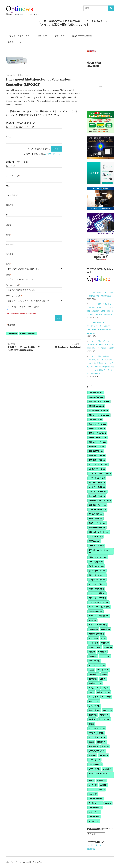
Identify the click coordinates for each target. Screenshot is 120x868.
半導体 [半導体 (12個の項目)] (105, 643)
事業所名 (10, 205)
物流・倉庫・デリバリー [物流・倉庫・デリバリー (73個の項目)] (99, 532)
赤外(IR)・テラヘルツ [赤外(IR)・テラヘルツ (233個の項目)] (98, 438)
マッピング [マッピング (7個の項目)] (105, 656)
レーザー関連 (12, 334)
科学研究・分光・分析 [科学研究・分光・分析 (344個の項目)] (98, 410)
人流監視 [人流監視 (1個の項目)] (107, 769)
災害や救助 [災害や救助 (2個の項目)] (94, 746)
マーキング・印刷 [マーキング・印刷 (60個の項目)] (96, 546)
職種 (8, 275)
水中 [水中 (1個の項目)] (91, 780)
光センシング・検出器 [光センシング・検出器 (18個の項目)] (98, 625)
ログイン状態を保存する (40, 149)
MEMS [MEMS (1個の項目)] (108, 803)
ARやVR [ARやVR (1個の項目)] (92, 755)
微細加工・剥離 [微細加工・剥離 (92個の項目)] (96, 519)
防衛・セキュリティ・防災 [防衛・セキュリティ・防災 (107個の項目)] (100, 501)
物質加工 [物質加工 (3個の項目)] (104, 715)
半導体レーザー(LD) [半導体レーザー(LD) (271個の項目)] (97, 433)
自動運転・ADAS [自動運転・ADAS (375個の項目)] (96, 406)
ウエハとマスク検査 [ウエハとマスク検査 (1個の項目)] (97, 789)
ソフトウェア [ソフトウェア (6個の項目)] (103, 670)
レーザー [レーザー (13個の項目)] (93, 643)
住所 (8, 215)
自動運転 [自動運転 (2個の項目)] (101, 742)
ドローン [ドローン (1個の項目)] (93, 794)
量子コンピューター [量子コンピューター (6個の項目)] (97, 665)
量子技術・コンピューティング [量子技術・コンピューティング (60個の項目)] (99, 551)
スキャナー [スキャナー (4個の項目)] (94, 688)
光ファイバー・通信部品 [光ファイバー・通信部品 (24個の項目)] (99, 616)
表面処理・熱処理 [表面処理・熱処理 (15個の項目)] (96, 634)
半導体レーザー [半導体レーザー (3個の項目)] (104, 692)
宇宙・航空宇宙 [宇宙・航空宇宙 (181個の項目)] (96, 451)
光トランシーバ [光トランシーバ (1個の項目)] (95, 803)
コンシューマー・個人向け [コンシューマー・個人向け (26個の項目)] (99, 607)
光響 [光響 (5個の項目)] (103, 679)
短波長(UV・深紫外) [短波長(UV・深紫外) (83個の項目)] (97, 528)
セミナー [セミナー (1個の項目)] (93, 785)
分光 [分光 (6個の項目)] (91, 670)
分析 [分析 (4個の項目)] (91, 692)
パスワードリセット (54, 154)
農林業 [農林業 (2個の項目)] (92, 733)
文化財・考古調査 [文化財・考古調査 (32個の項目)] (96, 589)
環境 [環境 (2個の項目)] (101, 733)
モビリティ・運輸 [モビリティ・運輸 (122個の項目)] (97, 483)
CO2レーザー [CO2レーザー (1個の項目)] (94, 812)
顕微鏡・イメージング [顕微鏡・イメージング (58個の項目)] (98, 557)
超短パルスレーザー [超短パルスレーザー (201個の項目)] (97, 442)
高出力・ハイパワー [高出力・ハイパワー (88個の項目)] (97, 523)
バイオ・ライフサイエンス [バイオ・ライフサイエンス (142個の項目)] (100, 474)
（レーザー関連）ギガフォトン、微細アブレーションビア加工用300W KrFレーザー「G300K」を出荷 (100, 345)
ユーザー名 (11, 166)
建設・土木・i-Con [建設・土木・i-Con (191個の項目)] (97, 447)
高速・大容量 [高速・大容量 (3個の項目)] (94, 710)
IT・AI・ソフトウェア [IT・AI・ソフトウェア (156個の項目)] (98, 465)
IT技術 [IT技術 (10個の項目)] (108, 647)
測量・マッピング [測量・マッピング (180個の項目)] (97, 456)
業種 (8, 264)
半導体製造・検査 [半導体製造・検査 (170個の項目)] (97, 460)
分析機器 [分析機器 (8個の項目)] (102, 652)
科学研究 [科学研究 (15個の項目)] (106, 629)
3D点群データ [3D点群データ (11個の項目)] (95, 647)
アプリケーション (14, 296)
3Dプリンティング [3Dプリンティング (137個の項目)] (97, 478)
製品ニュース (43, 36)
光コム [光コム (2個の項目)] (105, 746)
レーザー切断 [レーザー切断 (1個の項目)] (94, 816)
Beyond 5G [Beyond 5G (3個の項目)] (106, 697)
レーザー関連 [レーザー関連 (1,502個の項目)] (96, 392)
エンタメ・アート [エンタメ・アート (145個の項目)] (97, 469)
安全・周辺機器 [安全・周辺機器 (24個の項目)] (96, 611)
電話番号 (10, 244)
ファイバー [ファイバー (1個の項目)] (94, 821)
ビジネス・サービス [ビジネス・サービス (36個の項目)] (97, 580)
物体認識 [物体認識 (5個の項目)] (93, 679)
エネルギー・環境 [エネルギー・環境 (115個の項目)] (97, 487)
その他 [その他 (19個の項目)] (92, 620)
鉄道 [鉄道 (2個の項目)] (91, 724)
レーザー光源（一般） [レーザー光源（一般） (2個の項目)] (97, 737)
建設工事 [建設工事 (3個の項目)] (93, 715)
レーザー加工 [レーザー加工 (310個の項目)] (95, 419)
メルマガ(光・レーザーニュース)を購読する (24, 307)
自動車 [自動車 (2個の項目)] (92, 719)
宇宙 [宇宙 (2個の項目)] (91, 742)
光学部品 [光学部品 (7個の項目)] (93, 656)
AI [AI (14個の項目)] (103, 638)
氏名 (8, 186)
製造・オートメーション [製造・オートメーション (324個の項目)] (99, 415)
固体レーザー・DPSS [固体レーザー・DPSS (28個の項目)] (97, 598)
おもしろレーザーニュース (20, 36)
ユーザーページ (94, 845)
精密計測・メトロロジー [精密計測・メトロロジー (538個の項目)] (99, 401)
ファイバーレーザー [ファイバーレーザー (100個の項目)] (97, 510)
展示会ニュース (15, 42)
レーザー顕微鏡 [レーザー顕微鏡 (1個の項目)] (95, 764)
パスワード (11, 137)
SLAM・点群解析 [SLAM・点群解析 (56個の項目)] (96, 562)
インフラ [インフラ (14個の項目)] (93, 638)
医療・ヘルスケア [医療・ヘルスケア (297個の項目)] (97, 429)
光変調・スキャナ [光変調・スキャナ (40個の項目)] (96, 566)
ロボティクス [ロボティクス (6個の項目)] (94, 661)
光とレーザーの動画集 (82, 36)
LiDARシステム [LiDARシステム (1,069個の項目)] (96, 397)
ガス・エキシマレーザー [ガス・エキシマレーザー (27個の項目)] (99, 602)
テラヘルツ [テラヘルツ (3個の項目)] (94, 697)
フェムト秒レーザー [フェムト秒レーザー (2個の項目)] (97, 728)
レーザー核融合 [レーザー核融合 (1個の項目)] (95, 807)
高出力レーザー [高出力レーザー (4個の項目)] (95, 683)
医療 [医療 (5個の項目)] (104, 674)
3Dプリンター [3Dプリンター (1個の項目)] (94, 760)
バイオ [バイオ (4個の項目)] (105, 688)
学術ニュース (61, 36)
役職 (8, 235)
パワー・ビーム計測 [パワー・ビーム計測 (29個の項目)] (97, 593)
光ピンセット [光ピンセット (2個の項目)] (104, 719)
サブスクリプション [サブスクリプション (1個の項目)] (97, 751)
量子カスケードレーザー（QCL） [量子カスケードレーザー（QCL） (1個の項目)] (100, 775)
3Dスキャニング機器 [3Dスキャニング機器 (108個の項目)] (98, 492)
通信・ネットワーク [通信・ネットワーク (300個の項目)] (97, 424)
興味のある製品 (13, 285)
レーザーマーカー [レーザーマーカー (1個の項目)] (96, 798)
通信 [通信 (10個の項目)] (92, 652)
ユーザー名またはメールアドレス (20, 127)
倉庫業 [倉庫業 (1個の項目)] (104, 785)
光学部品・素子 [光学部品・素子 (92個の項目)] (96, 514)
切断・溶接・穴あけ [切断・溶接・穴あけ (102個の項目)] (97, 505)
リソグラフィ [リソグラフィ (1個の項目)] (94, 769)
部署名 (9, 225)
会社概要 (91, 849)
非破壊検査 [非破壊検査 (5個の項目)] (94, 674)
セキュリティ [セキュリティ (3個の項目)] (94, 706)
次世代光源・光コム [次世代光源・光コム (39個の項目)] (97, 575)
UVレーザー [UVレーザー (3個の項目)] (94, 701)
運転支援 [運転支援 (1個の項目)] (104, 755)
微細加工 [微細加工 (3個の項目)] (107, 710)
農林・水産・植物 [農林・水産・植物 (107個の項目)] (97, 496)
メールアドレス (13, 176)
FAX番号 (10, 254)
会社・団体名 (12, 195)
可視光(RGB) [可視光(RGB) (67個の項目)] (94, 541)
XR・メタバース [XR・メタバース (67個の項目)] (96, 537)
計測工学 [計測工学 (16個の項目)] (93, 629)
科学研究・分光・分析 (28, 334)
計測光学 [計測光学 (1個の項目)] (101, 780)
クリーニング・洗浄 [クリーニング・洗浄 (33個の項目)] (97, 584)
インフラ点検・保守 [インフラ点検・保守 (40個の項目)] (97, 571)
